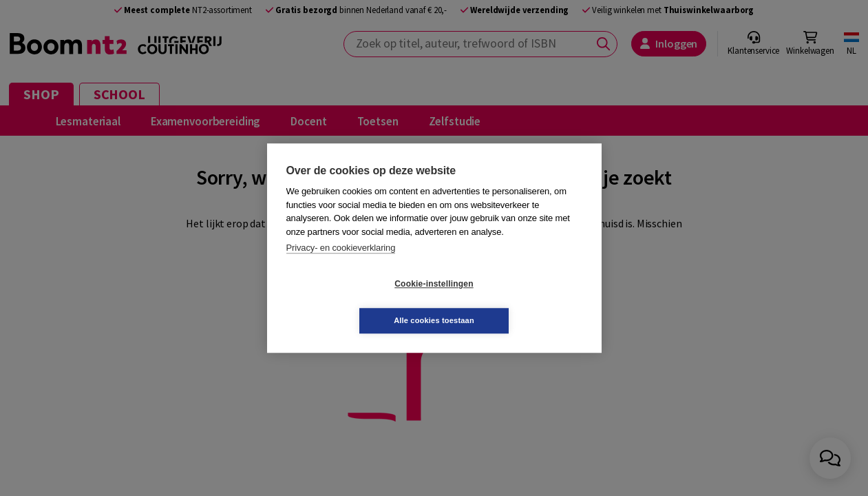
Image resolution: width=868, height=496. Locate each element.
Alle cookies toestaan (516, 302)
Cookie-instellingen (352, 302)
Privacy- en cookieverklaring (341, 266)
